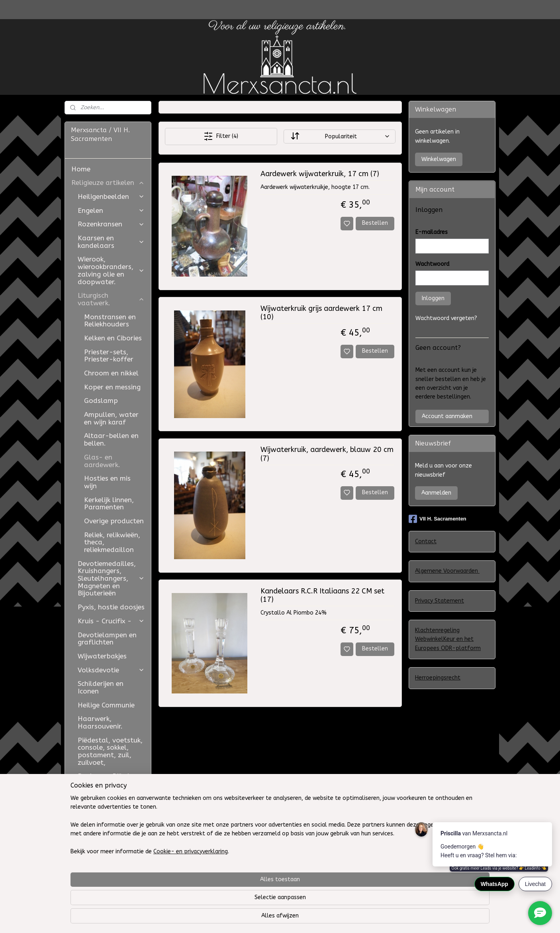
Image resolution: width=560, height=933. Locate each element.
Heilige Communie (106, 705)
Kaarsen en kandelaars (111, 242)
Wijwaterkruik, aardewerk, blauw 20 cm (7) (327, 454)
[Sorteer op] (339, 137)
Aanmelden (436, 493)
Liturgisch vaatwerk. (111, 299)
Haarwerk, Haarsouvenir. (100, 722)
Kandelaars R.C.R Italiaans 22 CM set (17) (322, 596)
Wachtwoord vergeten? (446, 318)
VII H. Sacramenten (438, 519)
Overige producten (114, 521)
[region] (227, 893)
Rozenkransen (111, 224)
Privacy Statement (440, 601)
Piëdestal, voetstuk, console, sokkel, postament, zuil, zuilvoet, (110, 751)
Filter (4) (221, 136)
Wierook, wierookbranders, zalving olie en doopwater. (111, 270)
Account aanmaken (447, 416)
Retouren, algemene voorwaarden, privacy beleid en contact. (108, 822)
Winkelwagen (439, 159)
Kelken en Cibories (113, 338)
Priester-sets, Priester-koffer (109, 356)
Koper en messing (112, 387)
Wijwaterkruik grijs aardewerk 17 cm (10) (321, 313)
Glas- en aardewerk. (102, 461)
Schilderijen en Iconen (101, 687)
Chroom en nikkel (111, 373)
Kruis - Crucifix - (111, 621)
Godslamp (101, 401)
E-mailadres (432, 232)
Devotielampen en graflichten (107, 639)
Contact (426, 541)
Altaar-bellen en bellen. (111, 439)
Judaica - (93, 790)
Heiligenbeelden (111, 196)
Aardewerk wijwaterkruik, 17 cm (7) (319, 174)
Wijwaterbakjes (102, 656)
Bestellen (375, 223)
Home (81, 169)
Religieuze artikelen (108, 183)
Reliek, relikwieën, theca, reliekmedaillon (112, 542)
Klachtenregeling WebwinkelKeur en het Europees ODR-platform (448, 639)
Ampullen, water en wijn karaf (111, 418)
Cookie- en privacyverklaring (181, 919)
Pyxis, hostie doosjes (111, 607)
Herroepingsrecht (438, 678)
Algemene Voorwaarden (447, 571)
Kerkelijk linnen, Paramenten (109, 504)
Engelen (111, 210)
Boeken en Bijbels (105, 776)
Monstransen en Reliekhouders (110, 321)
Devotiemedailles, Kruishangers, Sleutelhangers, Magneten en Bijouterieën (111, 578)
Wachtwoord (432, 264)
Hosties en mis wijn (107, 482)
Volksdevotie (111, 670)
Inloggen (433, 298)
